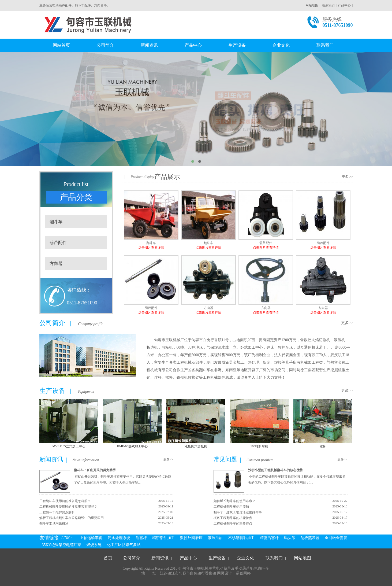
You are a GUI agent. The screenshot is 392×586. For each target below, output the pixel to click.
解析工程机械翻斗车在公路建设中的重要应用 (72, 518)
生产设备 (237, 45)
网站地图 (312, 5)
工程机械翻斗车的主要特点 (233, 524)
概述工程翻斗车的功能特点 (233, 518)
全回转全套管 (336, 538)
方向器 (56, 263)
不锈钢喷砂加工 (241, 538)
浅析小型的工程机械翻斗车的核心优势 (275, 470)
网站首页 (61, 45)
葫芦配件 (58, 243)
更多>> (347, 323)
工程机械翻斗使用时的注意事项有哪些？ (68, 507)
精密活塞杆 (269, 538)
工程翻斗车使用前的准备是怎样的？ (65, 501)
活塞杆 (141, 538)
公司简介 (105, 45)
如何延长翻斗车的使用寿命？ (234, 501)
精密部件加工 (163, 538)
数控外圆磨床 (191, 538)
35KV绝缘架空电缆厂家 (62, 545)
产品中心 (344, 5)
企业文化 (281, 45)
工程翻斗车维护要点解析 (57, 512)
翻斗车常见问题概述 (54, 524)
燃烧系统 (94, 545)
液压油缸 (215, 538)
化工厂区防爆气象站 (124, 545)
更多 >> (347, 177)
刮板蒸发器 (310, 538)
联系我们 (328, 5)
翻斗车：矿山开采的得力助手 (95, 470)
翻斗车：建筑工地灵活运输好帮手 (238, 512)
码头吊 (290, 538)
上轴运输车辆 (91, 538)
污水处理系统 (119, 538)
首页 (108, 558)
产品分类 (76, 197)
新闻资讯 (149, 45)
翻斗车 (56, 222)
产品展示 (167, 177)
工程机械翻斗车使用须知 (231, 507)
